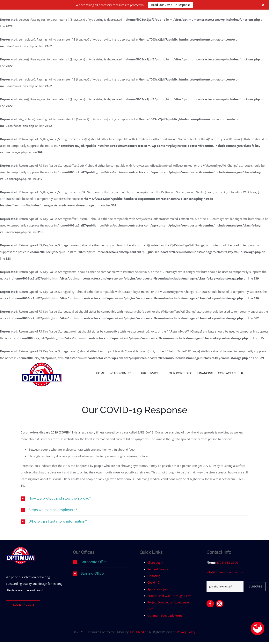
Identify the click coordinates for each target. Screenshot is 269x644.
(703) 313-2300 (228, 563)
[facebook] (210, 604)
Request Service (158, 569)
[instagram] (220, 604)
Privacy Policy (186, 632)
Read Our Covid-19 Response (171, 5)
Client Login (155, 563)
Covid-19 (153, 582)
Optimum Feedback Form (165, 616)
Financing (154, 576)
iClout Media (138, 632)
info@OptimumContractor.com (227, 572)
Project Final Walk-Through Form (169, 596)
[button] (242, 373)
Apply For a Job (157, 589)
